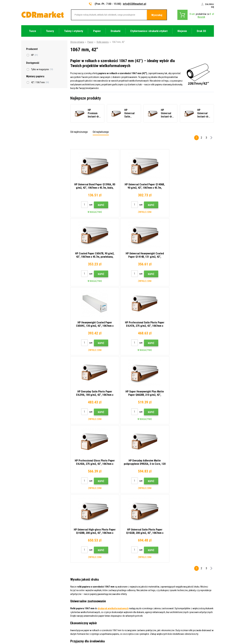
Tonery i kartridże (139, 640)
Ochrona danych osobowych (84, 598)
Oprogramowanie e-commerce (187, 629)
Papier (90, 42)
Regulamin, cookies (80, 593)
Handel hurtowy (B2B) (81, 579)
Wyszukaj (157, 15)
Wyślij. (197, 543)
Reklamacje (76, 588)
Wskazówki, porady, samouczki (86, 569)
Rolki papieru (103, 42)
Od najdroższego (79, 132)
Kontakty (75, 564)
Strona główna (77, 42)
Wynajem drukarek (79, 608)
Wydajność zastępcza (81, 613)
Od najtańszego (101, 132)
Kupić (100, 205)
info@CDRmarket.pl (134, 4)
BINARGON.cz (208, 629)
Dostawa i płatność (80, 574)
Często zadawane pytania (83, 584)
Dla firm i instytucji (79, 603)
